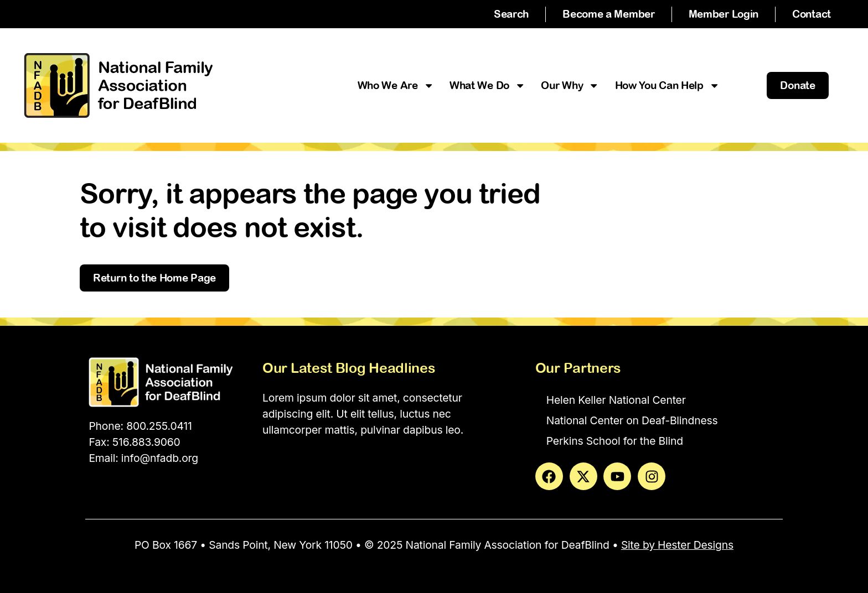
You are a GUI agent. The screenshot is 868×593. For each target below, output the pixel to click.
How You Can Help (668, 85)
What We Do (487, 85)
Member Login (724, 14)
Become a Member (609, 14)
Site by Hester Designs (677, 545)
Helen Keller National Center (616, 400)
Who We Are (396, 85)
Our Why (570, 85)
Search (511, 14)
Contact (812, 14)
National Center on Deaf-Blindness (632, 420)
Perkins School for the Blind (615, 441)
